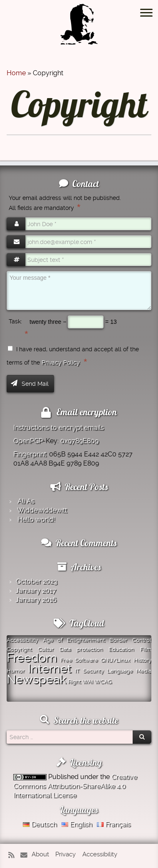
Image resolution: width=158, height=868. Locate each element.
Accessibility (100, 854)
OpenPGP (28, 441)
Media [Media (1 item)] (144, 671)
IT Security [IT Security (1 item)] (89, 671)
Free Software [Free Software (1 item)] (79, 660)
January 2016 (36, 600)
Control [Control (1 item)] (142, 640)
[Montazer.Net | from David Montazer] (79, 28)
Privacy (65, 854)
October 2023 (37, 581)
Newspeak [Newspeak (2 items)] (36, 679)
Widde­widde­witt (42, 510)
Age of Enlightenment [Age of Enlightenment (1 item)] (74, 640)
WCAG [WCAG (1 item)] (103, 682)
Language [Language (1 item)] (120, 671)
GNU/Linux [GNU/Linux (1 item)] (115, 660)
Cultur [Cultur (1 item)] (46, 649)
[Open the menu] (146, 13)
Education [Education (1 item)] (121, 649)
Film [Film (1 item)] (146, 649)
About (40, 854)
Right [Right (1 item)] (74, 682)
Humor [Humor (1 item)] (16, 671)
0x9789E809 (79, 441)
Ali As (26, 501)
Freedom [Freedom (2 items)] (32, 658)
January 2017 (36, 591)
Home (16, 73)
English (77, 824)
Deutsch (40, 824)
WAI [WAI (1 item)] (88, 682)
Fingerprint (30, 454)
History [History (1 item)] (142, 660)
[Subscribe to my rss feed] (14, 855)
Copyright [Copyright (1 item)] (19, 649)
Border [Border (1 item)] (118, 640)
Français (114, 824)
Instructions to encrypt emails (59, 428)
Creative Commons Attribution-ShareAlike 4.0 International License (75, 786)
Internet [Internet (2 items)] (50, 668)
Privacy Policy (60, 362)
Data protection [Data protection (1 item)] (81, 649)
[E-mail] (25, 855)
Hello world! (36, 519)
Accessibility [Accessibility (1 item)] (22, 640)
